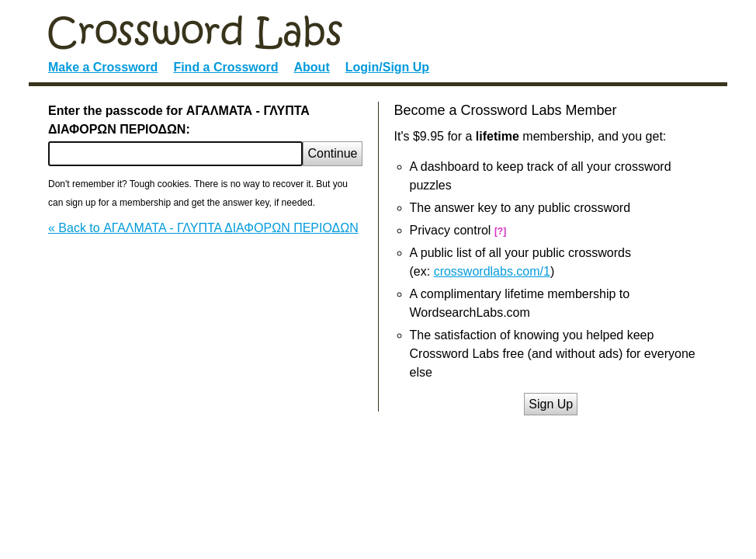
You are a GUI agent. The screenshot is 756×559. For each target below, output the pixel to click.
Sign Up (551, 404)
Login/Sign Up (387, 67)
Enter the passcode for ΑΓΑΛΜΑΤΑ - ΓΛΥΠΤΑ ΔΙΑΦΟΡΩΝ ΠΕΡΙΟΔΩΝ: (179, 120)
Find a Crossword (225, 67)
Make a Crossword (103, 67)
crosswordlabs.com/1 (492, 271)
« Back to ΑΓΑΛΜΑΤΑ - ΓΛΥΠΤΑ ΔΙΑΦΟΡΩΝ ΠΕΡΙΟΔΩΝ (203, 228)
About (312, 67)
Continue (332, 153)
